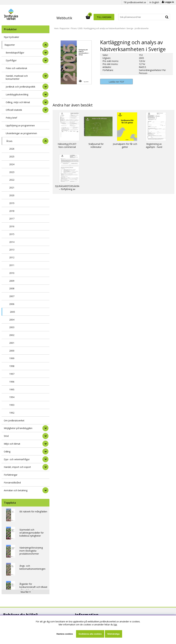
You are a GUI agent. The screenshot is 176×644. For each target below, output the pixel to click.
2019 (12, 203)
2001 (12, 343)
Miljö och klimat (12, 444)
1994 (12, 397)
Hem (56, 28)
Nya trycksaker (11, 37)
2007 (12, 296)
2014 (12, 242)
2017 (12, 219)
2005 (12, 312)
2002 (12, 335)
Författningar (11, 475)
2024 (12, 164)
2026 (12, 149)
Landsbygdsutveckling (17, 94)
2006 (12, 304)
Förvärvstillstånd (12, 483)
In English (154, 2)
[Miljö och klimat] (45, 444)
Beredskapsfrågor (15, 53)
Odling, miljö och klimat (18, 102)
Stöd (6, 436)
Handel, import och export (17, 467)
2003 (12, 327)
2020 (12, 195)
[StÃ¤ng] (45, 45)
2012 (12, 257)
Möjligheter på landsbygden (18, 428)
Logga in (169, 2)
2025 (12, 157)
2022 (12, 180)
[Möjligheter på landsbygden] (45, 428)
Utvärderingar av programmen (21, 133)
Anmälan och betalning (16, 490)
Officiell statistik (14, 110)
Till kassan (160, 17)
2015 (12, 234)
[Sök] (102, 17)
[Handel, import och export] (45, 467)
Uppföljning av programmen (20, 125)
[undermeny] (45, 53)
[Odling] (45, 451)
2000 (12, 351)
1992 (12, 413)
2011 (12, 265)
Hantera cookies (65, 634)
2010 (12, 273)
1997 (12, 374)
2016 (12, 226)
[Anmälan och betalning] (45, 490)
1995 (12, 389)
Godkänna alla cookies (90, 634)
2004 (12, 320)
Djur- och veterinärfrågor (17, 459)
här (115, 625)
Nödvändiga (114, 634)
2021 (12, 188)
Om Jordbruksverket (14, 421)
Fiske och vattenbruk (16, 68)
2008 (12, 288)
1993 (12, 405)
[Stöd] (45, 436)
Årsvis (9, 141)
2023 (12, 172)
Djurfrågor (11, 60)
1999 (12, 358)
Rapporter (10, 45)
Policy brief (11, 118)
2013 (12, 250)
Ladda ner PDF (116, 82)
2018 (12, 211)
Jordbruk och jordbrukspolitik (20, 87)
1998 (12, 366)
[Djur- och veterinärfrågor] (45, 459)
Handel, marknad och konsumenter (17, 77)
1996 (12, 382)
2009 (12, 281)
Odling (7, 452)
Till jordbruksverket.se (135, 2)
